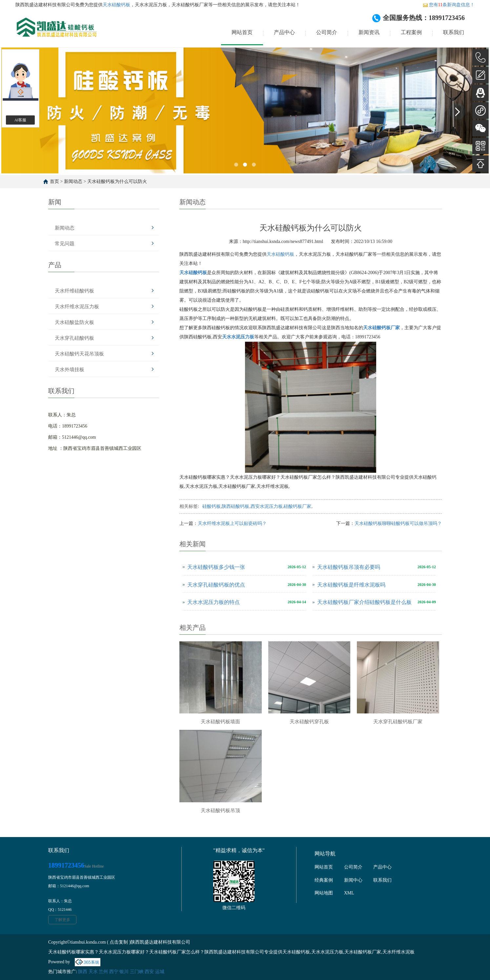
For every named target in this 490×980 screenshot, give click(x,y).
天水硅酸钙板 (116, 5)
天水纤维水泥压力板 (77, 307)
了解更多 (62, 920)
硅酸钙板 (212, 506)
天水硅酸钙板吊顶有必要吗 (349, 567)
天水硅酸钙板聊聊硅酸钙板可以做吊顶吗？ (398, 523)
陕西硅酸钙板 (235, 506)
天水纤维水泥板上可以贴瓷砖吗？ (232, 523)
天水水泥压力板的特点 (214, 602)
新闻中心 (353, 880)
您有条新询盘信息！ (449, 5)
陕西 (83, 972)
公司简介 (327, 32)
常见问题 (65, 244)
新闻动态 (73, 181)
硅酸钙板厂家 (297, 506)
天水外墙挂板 (70, 370)
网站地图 (324, 893)
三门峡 (137, 972)
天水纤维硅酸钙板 (74, 291)
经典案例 (324, 880)
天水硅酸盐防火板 (74, 322)
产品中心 (284, 32)
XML (349, 893)
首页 (54, 181)
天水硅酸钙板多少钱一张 (216, 567)
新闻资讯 (369, 32)
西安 (149, 972)
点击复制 (119, 942)
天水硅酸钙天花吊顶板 (79, 354)
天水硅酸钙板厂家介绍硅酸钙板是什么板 (364, 602)
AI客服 (20, 120)
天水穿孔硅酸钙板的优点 (216, 585)
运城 (160, 972)
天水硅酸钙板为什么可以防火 (117, 181)
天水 (93, 972)
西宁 (114, 972)
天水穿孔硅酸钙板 (74, 338)
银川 (124, 972)
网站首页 (242, 32)
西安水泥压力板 (267, 506)
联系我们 (454, 32)
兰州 (103, 972)
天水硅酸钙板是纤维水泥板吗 (351, 585)
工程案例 (411, 32)
